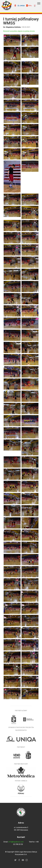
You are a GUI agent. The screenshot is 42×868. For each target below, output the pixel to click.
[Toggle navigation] (39, 3)
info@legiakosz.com (16, 842)
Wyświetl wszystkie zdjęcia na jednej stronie (19, 31)
